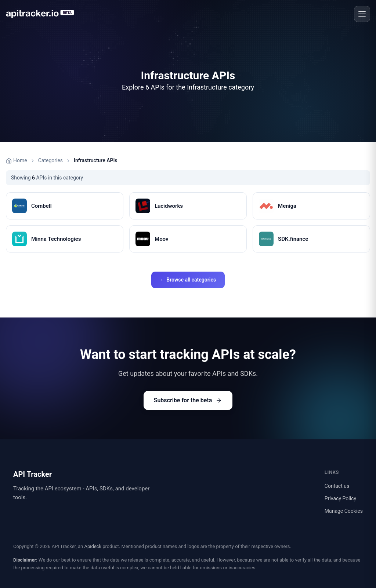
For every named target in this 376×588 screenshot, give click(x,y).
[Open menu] (362, 14)
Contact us (337, 486)
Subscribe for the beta (188, 400)
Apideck (93, 546)
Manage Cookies (344, 511)
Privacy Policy (340, 498)
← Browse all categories (188, 280)
